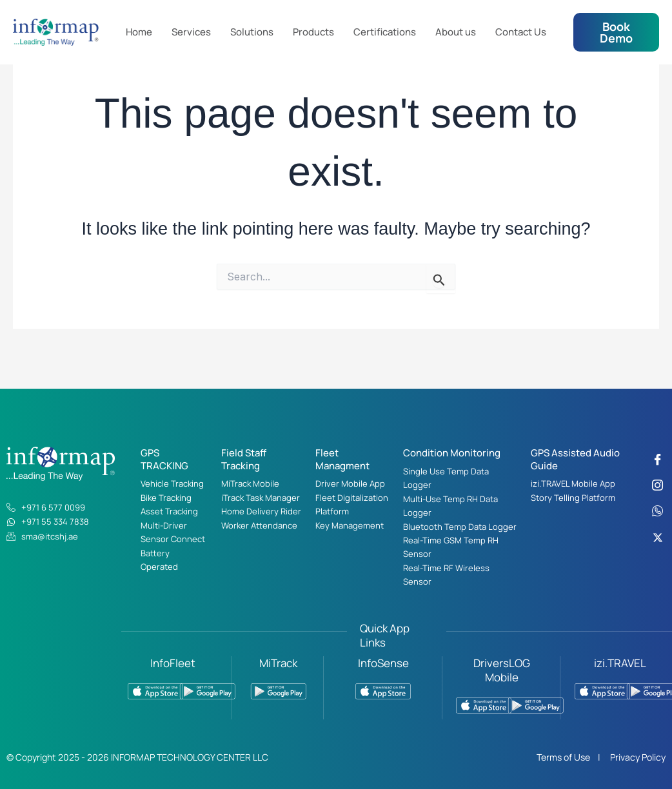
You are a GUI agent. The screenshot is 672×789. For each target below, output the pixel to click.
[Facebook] (658, 460)
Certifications (385, 32)
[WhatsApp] (658, 511)
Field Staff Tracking (244, 459)
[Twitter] (658, 537)
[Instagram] (658, 485)
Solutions (252, 32)
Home (139, 32)
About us (456, 32)
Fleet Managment (342, 459)
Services (191, 32)
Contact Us (521, 32)
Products (313, 32)
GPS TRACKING (164, 459)
